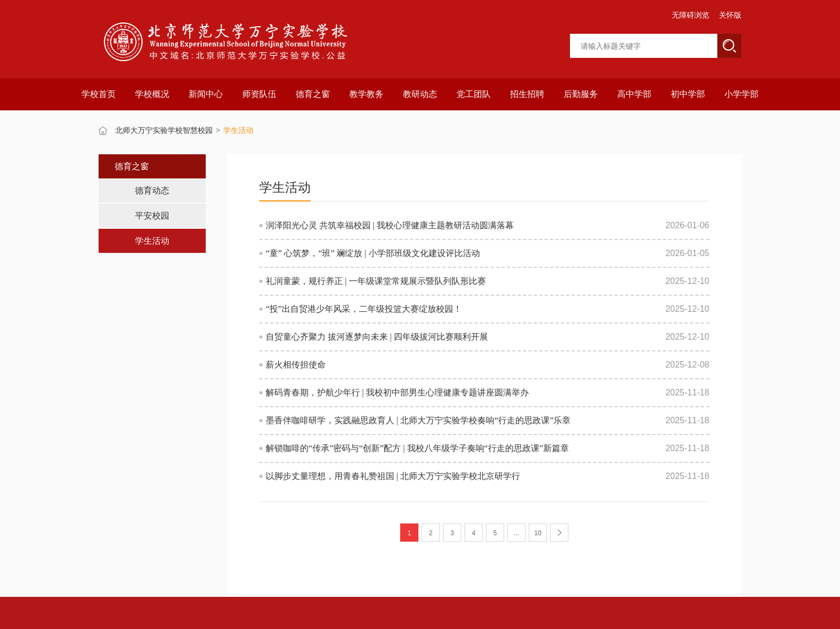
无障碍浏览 (691, 15)
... (516, 533)
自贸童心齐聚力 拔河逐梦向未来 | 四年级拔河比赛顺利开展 (377, 337)
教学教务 (366, 94)
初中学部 (688, 94)
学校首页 (99, 94)
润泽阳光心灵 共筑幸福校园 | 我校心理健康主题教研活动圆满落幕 (390, 225)
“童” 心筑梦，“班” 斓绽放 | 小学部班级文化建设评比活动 (373, 253)
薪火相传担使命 (296, 365)
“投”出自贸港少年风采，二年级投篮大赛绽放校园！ (364, 309)
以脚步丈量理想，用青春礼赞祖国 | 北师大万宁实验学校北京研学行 (393, 476)
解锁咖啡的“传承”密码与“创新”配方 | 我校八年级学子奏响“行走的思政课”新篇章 (417, 448)
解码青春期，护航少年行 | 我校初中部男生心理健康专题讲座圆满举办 (397, 392)
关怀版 (730, 15)
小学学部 (741, 94)
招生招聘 (527, 94)
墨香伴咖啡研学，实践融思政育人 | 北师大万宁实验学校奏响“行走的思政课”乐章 (418, 420)
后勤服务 (581, 94)
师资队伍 (259, 94)
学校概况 (152, 94)
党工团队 (474, 94)
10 (538, 533)
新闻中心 (206, 94)
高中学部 (634, 94)
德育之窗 (313, 94)
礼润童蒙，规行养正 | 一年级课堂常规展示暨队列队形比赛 (376, 281)
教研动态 (420, 94)
